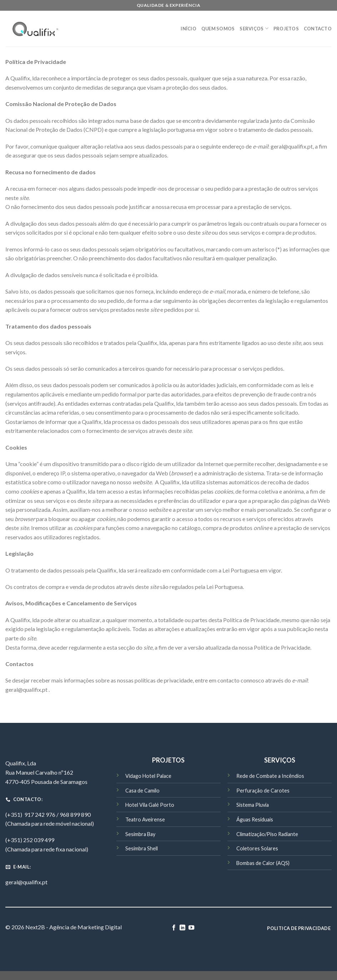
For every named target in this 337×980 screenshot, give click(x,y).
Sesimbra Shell (142, 848)
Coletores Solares (257, 848)
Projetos (286, 29)
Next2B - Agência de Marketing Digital (74, 927)
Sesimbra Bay (140, 834)
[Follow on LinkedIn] (182, 928)
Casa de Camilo (142, 791)
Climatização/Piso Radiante (267, 834)
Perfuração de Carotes (263, 791)
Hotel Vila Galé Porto (150, 805)
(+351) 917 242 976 (30, 814)
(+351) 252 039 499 (30, 840)
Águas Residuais (255, 819)
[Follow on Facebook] (174, 928)
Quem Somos (218, 29)
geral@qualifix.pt (26, 882)
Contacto (318, 29)
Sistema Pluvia (253, 805)
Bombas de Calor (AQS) (263, 863)
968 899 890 (75, 814)
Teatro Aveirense (145, 819)
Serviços (254, 28)
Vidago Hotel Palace (148, 776)
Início (188, 29)
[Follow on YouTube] (191, 928)
